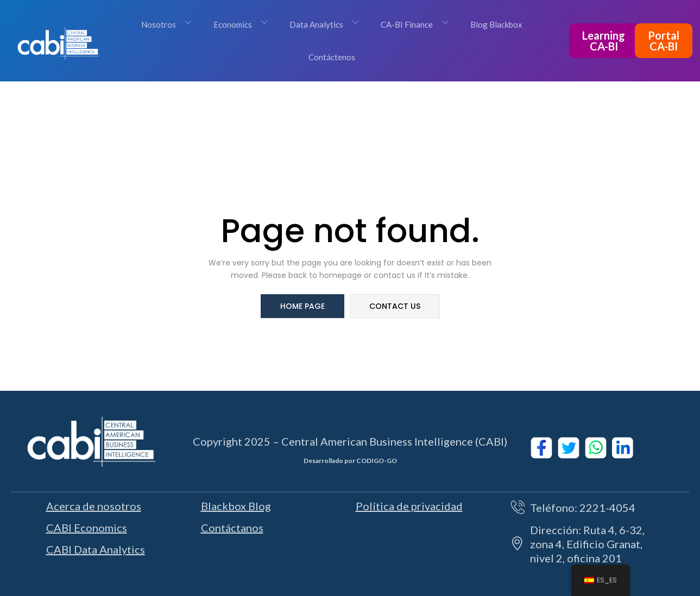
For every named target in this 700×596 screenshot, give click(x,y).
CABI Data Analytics (96, 549)
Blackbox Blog (236, 506)
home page (302, 306)
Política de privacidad (409, 506)
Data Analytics (324, 24)
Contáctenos (332, 57)
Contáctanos (232, 528)
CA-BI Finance (414, 24)
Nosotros (166, 24)
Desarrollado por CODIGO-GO (350, 461)
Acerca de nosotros (94, 506)
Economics (240, 24)
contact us (395, 306)
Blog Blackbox (496, 24)
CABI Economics (87, 528)
